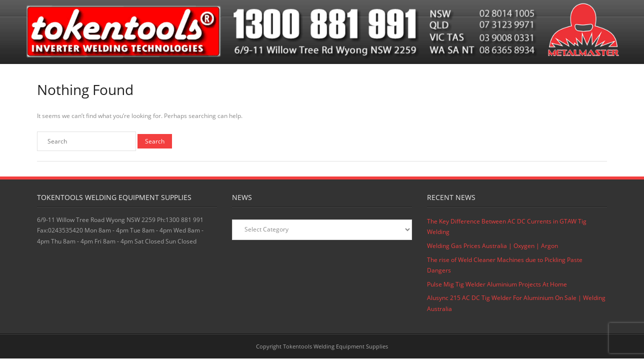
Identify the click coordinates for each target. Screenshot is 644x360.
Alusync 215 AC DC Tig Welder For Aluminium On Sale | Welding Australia (516, 303)
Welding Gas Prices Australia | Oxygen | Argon (492, 246)
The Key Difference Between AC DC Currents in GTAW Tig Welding (507, 227)
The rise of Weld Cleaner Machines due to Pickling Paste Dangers (505, 265)
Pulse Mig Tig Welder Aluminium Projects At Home (497, 284)
